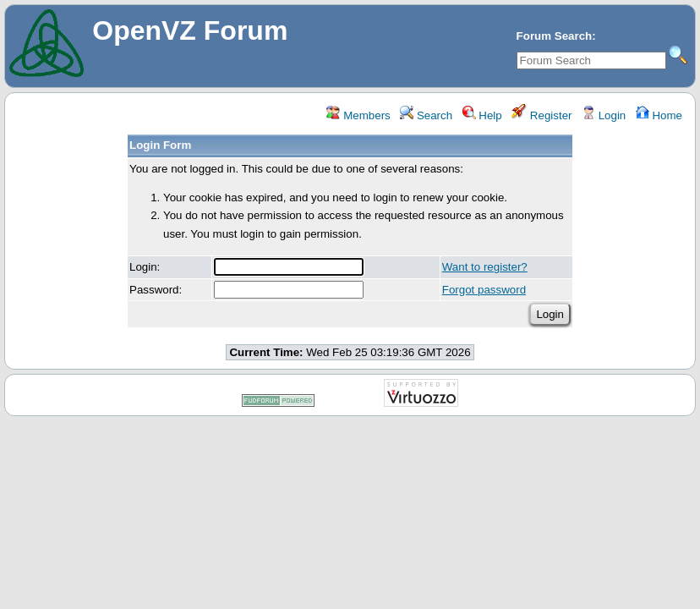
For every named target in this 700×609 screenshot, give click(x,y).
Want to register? (485, 267)
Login (604, 115)
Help (482, 115)
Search (426, 115)
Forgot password (484, 290)
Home (659, 115)
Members (358, 115)
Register (541, 115)
